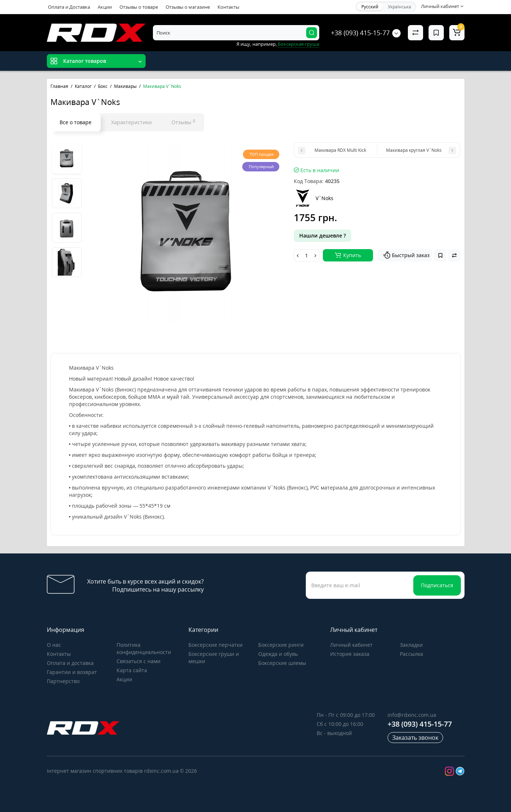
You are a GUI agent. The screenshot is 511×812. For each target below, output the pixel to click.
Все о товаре (76, 122)
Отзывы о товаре (139, 7)
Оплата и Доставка (69, 7)
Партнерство (63, 681)
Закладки (411, 645)
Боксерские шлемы (282, 663)
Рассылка (411, 654)
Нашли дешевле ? (323, 236)
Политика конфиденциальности (144, 648)
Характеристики (131, 122)
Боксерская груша (299, 44)
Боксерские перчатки (216, 645)
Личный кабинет (351, 645)
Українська (400, 7)
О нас (54, 645)
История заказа (350, 654)
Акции (105, 7)
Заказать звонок (415, 738)
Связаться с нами (139, 661)
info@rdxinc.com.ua (412, 715)
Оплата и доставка (70, 663)
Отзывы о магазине (188, 7)
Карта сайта (132, 670)
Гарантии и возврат (72, 672)
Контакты (228, 7)
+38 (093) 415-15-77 (360, 33)
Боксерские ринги (281, 645)
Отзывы (183, 122)
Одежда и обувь (278, 654)
